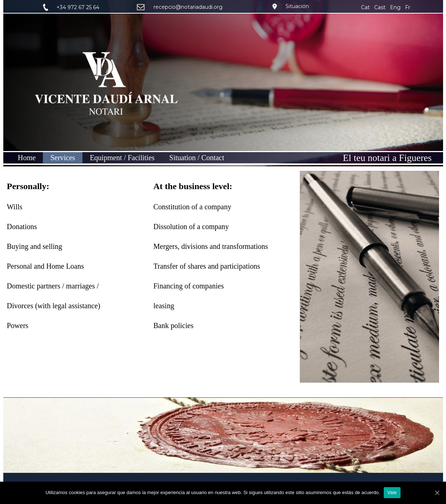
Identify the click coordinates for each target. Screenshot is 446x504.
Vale (392, 492)
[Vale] (437, 493)
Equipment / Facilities (122, 158)
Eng (395, 7)
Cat (366, 7)
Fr (408, 7)
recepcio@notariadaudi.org (188, 7)
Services (63, 158)
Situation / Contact (197, 158)
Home (27, 158)
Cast (380, 7)
